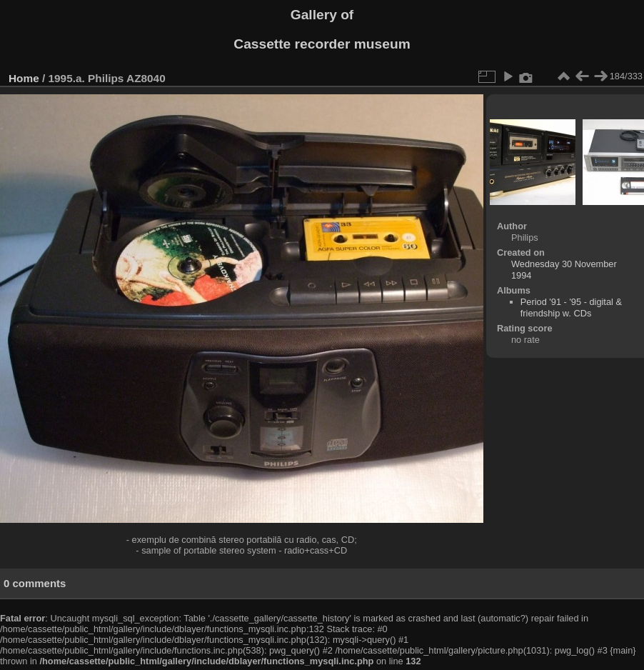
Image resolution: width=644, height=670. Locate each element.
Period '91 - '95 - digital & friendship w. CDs (571, 307)
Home (24, 78)
